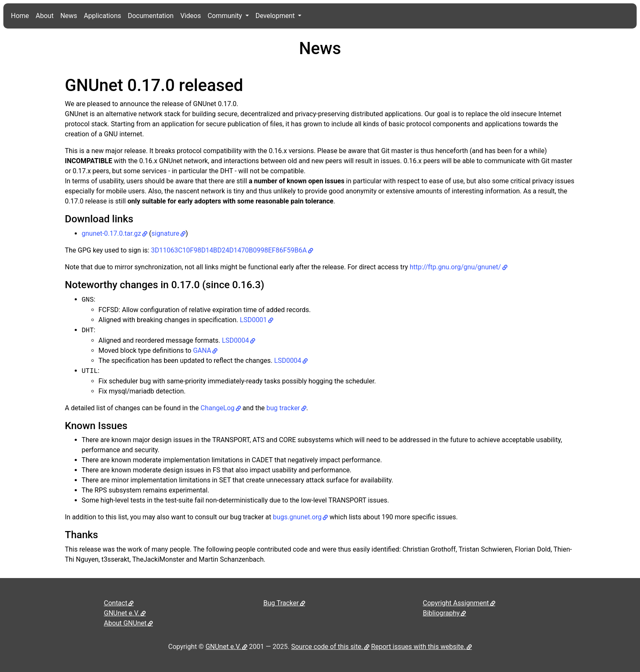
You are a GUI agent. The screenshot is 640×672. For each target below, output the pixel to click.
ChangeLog (218, 408)
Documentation (150, 16)
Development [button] (276, 16)
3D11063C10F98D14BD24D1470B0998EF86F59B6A (229, 250)
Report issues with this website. (418, 647)
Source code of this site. (327, 647)
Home (20, 16)
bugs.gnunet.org (297, 517)
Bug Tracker (281, 603)
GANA (202, 350)
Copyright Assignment (456, 603)
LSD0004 (236, 340)
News (69, 16)
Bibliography (441, 613)
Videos (191, 16)
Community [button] (226, 16)
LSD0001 (254, 320)
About (45, 16)
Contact (116, 603)
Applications (103, 16)
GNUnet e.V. (122, 613)
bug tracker (283, 408)
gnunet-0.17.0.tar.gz (112, 233)
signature (165, 233)
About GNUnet (125, 623)
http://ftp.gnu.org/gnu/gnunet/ (455, 267)
